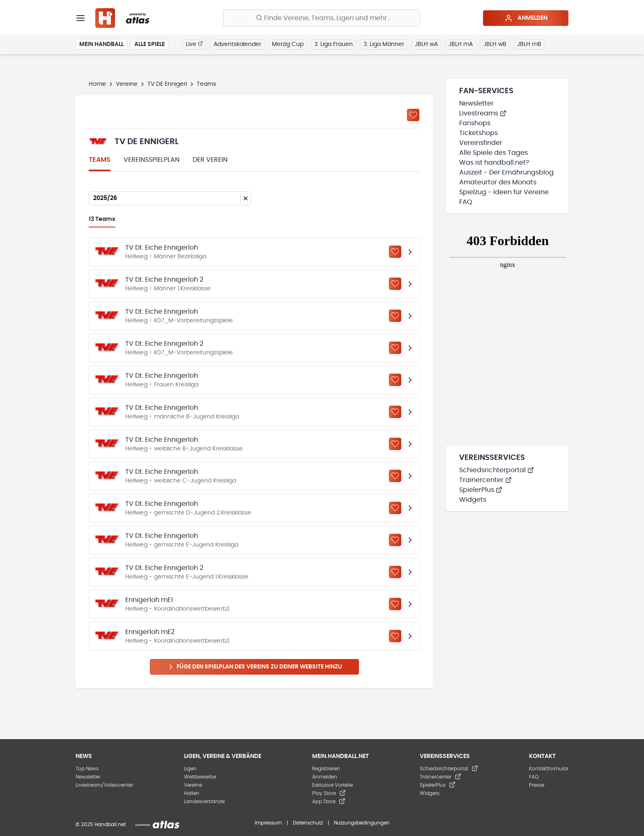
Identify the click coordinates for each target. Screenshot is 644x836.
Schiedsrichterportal (497, 470)
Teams (100, 160)
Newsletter (476, 103)
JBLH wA (426, 44)
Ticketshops (478, 133)
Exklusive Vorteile (332, 785)
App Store (329, 802)
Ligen (190, 769)
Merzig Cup (288, 44)
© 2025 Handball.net (101, 825)
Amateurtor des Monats (498, 182)
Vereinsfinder (481, 143)
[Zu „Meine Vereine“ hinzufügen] (413, 115)
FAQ (466, 202)
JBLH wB (495, 44)
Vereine (127, 84)
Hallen (192, 793)
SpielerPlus (481, 490)
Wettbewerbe (200, 777)
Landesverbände (204, 802)
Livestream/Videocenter (104, 785)
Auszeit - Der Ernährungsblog (506, 172)
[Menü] (80, 18)
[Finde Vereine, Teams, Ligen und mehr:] (322, 18)
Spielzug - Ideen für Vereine (504, 192)
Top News (87, 769)
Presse (537, 785)
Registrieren (326, 769)
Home (97, 84)
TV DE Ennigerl (167, 84)
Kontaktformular (549, 769)
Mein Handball (101, 44)
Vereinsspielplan (152, 160)
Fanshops (475, 123)
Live (194, 44)
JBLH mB (529, 44)
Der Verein (210, 160)
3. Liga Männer (384, 44)
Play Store (329, 793)
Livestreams (483, 113)
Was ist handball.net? (494, 163)
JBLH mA (461, 44)
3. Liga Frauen (333, 44)
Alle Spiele (149, 44)
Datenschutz (308, 823)
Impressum (268, 823)
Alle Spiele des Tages (493, 153)
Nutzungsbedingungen (362, 823)
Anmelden (526, 18)
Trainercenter (485, 480)
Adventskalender (237, 44)
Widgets (473, 500)
